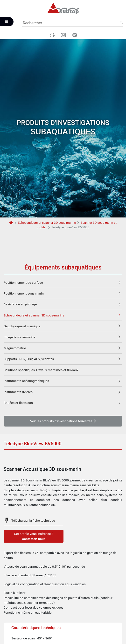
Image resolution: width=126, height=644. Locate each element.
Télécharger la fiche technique (33, 495)
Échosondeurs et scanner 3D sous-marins (47, 197)
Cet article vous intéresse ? (34, 511)
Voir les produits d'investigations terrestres (63, 395)
